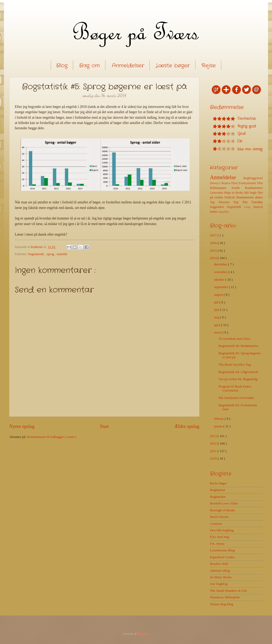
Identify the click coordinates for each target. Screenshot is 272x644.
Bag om (90, 66)
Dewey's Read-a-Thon (224, 183)
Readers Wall (219, 564)
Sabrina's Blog (220, 571)
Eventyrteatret (248, 183)
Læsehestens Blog (222, 550)
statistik (62, 254)
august (219, 295)
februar (219, 419)
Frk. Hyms (217, 544)
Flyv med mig (219, 537)
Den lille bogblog (222, 530)
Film (260, 183)
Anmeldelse (227, 177)
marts (218, 332)
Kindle (238, 188)
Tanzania (226, 202)
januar (219, 426)
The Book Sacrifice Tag (235, 365)
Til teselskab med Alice (234, 339)
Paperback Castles (222, 557)
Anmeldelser (128, 66)
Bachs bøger (218, 483)
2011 (214, 451)
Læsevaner (217, 193)
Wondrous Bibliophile (225, 597)
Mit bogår (251, 193)
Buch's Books (219, 517)
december (221, 264)
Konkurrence (254, 188)
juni (217, 310)
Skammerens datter (249, 197)
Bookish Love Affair (224, 503)
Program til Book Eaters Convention (235, 388)
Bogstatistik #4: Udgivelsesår (238, 372)
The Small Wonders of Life (228, 591)
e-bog (248, 207)
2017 (214, 235)
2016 (214, 243)
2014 (214, 258)
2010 (214, 459)
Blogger (143, 634)
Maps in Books (234, 193)
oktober (220, 280)
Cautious (216, 524)
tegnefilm (224, 212)
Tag (214, 202)
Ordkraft (230, 197)
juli (217, 302)
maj (217, 317)
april (217, 325)
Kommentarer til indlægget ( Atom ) (51, 437)
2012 (214, 443)
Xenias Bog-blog (222, 604)
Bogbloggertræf (253, 178)
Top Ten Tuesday (248, 202)
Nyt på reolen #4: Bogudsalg (238, 379)
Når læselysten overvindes (236, 398)
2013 (214, 436)
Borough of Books (222, 510)
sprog (51, 254)
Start (104, 426)
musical (258, 207)
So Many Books (221, 577)
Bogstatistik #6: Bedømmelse (238, 346)
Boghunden (218, 497)
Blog (62, 66)
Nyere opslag (22, 426)
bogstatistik (37, 254)
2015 (214, 251)
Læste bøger (173, 66)
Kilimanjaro (221, 188)
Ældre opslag (187, 426)
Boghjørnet (218, 490)
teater (214, 212)
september (221, 287)
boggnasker (219, 207)
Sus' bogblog (219, 584)
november (221, 272)
